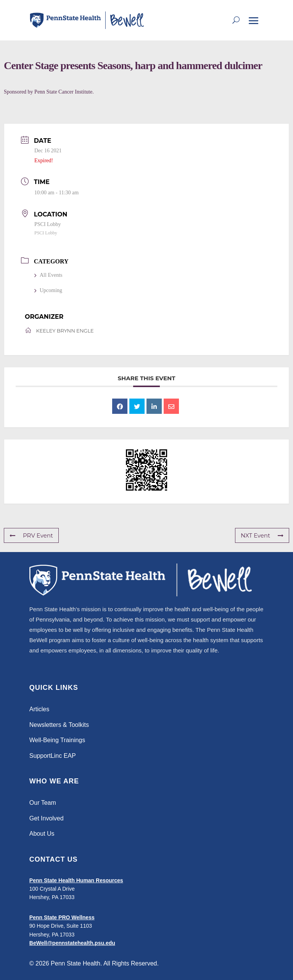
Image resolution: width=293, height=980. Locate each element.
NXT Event (262, 535)
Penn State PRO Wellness (62, 917)
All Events (48, 275)
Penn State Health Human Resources (76, 880)
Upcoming (48, 290)
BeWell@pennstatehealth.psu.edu (72, 943)
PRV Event (31, 535)
